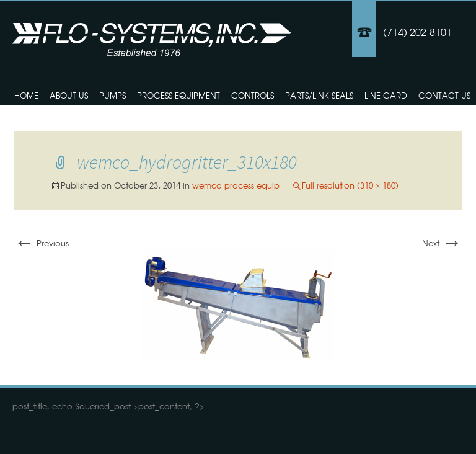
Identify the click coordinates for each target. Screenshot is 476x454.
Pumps (112, 95)
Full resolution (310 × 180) (350, 185)
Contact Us (444, 95)
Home (26, 95)
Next (442, 243)
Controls (253, 95)
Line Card (386, 95)
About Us (69, 95)
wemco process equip (236, 185)
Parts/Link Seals (319, 95)
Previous (42, 243)
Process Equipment (178, 95)
